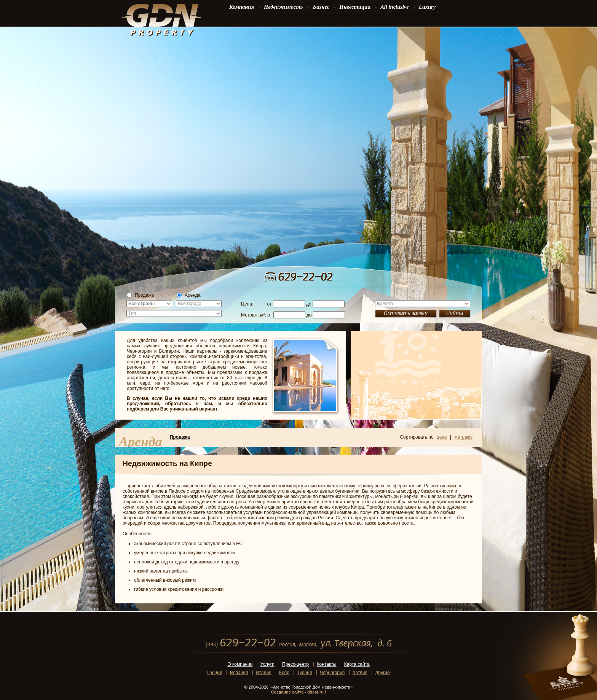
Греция (215, 673)
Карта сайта (357, 664)
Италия (264, 673)
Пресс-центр (295, 664)
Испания (239, 673)
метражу (463, 437)
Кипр (284, 673)
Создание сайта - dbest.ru (297, 692)
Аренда (189, 295)
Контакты (327, 664)
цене (442, 437)
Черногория (332, 673)
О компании (240, 664)
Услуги (267, 664)
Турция (304, 673)
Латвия (360, 673)
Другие (382, 673)
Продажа (140, 295)
